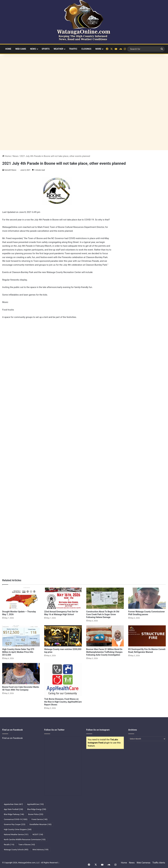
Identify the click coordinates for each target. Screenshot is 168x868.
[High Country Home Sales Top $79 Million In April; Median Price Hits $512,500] (21, 636)
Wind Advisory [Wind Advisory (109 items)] (40, 850)
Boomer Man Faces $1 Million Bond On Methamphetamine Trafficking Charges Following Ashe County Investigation (104, 652)
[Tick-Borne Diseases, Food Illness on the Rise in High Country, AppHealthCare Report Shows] (63, 680)
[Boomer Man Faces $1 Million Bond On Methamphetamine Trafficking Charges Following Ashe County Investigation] (105, 636)
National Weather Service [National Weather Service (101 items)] (16, 835)
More (98, 49)
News (33, 49)
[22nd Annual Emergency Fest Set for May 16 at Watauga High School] (63, 598)
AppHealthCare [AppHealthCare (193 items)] (35, 804)
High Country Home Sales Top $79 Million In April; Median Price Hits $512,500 (18, 652)
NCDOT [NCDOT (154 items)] (38, 835)
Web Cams (21, 49)
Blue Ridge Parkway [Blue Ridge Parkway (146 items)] (14, 814)
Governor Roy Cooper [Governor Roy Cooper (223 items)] (15, 824)
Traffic (73, 49)
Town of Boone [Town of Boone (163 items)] (27, 845)
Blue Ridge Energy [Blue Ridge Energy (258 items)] (37, 809)
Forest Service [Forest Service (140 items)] (40, 819)
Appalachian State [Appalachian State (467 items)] (13, 804)
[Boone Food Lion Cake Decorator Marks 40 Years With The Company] (21, 674)
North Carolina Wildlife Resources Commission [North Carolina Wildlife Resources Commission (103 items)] (25, 840)
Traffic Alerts (159, 863)
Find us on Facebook (12, 738)
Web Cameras (143, 863)
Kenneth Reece (10, 170)
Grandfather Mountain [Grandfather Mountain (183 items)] (41, 824)
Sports (46, 49)
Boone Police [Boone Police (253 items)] (36, 814)
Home (8, 49)
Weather (58, 49)
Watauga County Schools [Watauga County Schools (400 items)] (16, 850)
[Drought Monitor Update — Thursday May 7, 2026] (21, 598)
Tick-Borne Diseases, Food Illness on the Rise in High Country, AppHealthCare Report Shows (63, 702)
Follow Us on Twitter (54, 730)
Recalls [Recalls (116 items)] (9, 845)
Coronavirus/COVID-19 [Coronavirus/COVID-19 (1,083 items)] (16, 819)
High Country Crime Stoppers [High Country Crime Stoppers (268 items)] (18, 829)
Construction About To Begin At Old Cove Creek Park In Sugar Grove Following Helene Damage (103, 614)
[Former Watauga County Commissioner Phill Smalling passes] (147, 598)
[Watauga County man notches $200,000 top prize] (63, 636)
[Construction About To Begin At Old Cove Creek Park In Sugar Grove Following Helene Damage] (105, 598)
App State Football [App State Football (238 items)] (13, 809)
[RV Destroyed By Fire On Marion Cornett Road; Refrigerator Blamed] (147, 636)
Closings (86, 49)
